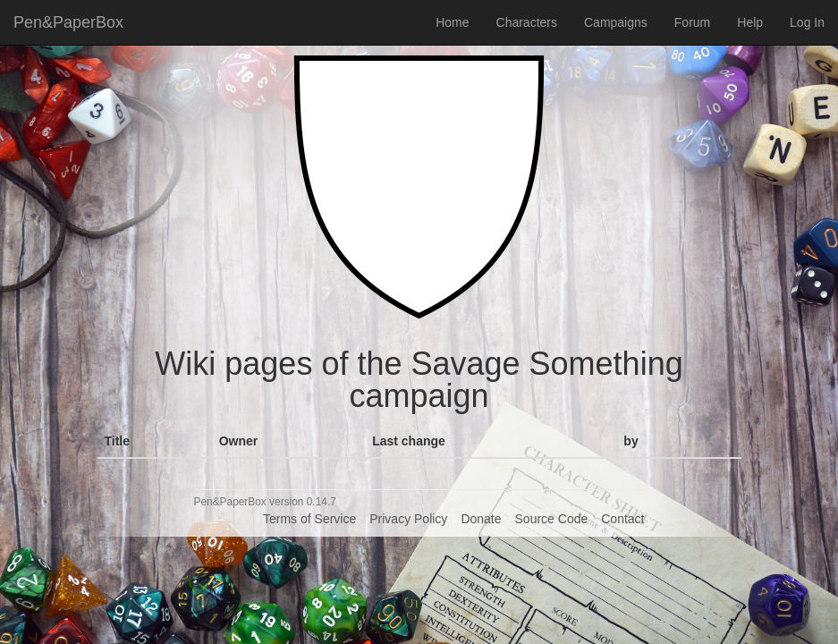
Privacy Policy (408, 519)
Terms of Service (309, 519)
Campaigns (616, 22)
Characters (527, 22)
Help (750, 22)
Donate (481, 519)
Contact (622, 519)
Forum (692, 22)
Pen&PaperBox (68, 22)
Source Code (552, 519)
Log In (807, 22)
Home (452, 22)
